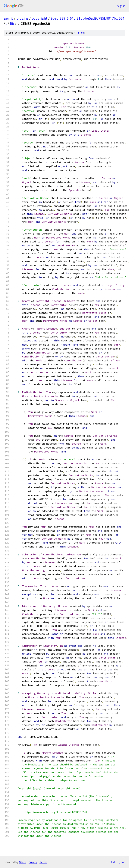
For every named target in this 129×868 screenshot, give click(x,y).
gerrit (8, 18)
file (81, 33)
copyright (39, 18)
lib (12, 24)
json (122, 862)
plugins (22, 18)
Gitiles (23, 862)
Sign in (121, 6)
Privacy (33, 862)
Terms (43, 862)
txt (113, 862)
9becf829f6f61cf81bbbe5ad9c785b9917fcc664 (87, 18)
